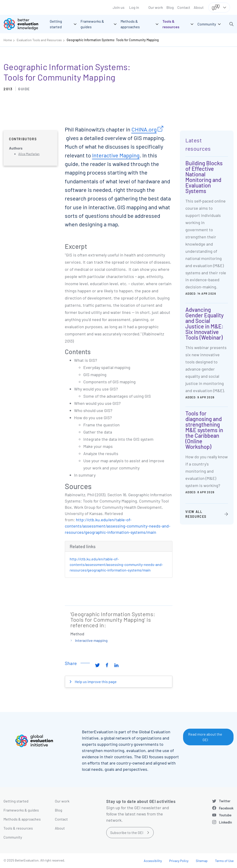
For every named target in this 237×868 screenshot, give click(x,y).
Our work (156, 7)
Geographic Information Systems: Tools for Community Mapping (113, 40)
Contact (184, 7)
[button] (231, 24)
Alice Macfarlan (29, 154)
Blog (170, 7)
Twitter (225, 801)
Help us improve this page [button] (95, 682)
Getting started (16, 801)
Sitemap (202, 861)
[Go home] (24, 24)
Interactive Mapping (116, 155)
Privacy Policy (179, 861)
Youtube (225, 815)
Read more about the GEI (205, 737)
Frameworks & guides (21, 810)
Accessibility (153, 861)
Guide (24, 89)
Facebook (226, 808)
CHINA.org (144, 129)
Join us (119, 7)
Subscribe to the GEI (127, 832)
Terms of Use (224, 861)
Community (13, 837)
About (199, 7)
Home (8, 40)
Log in (134, 7)
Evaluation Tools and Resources (39, 40)
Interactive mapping (91, 640)
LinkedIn (225, 822)
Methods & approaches (22, 819)
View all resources (196, 514)
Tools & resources (18, 828)
